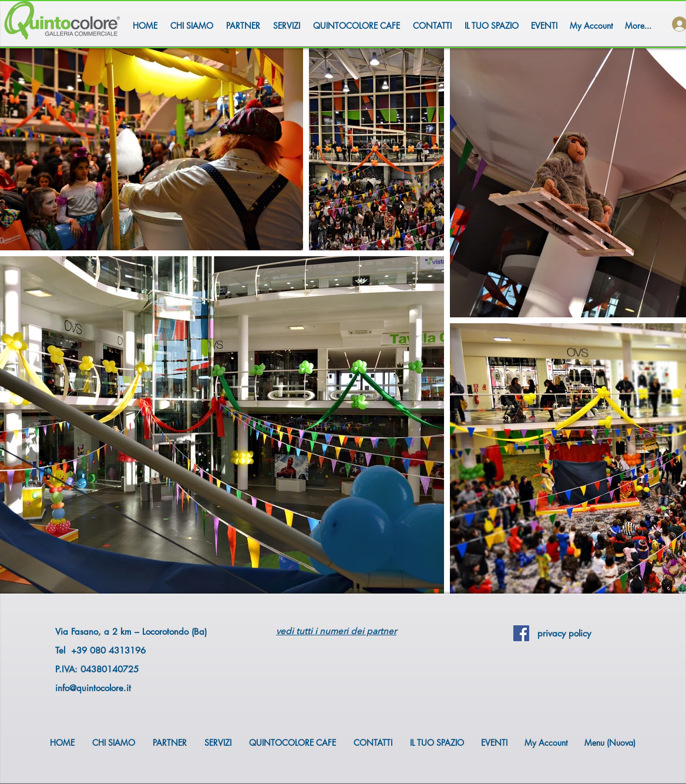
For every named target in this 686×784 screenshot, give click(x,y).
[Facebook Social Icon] (521, 633)
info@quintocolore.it (93, 688)
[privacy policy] (564, 633)
